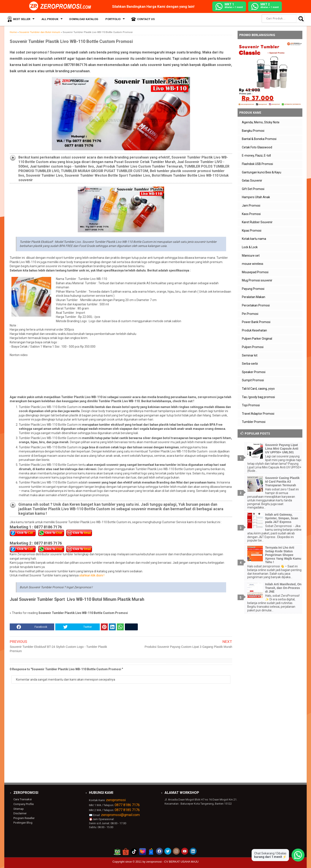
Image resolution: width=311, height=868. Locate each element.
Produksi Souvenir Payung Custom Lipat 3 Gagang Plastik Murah (188, 647)
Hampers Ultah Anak (256, 197)
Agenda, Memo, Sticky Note (261, 122)
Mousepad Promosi (255, 272)
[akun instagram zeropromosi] (176, 851)
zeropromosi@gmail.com (120, 815)
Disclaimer (20, 813)
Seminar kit (250, 355)
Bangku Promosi (253, 131)
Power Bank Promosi (256, 322)
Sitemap (19, 809)
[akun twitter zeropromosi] (168, 851)
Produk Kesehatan (254, 330)
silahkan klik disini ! (92, 575)
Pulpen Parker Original (257, 339)
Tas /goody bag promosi (258, 397)
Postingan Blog (23, 823)
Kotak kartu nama (254, 239)
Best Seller (21, 19)
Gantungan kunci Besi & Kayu (262, 172)
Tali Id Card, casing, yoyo (258, 389)
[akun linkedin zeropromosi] (193, 851)
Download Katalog (83, 19)
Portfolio (111, 19)
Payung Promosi (253, 289)
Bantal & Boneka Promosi (259, 139)
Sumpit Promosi (253, 380)
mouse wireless (253, 264)
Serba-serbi (250, 364)
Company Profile (24, 804)
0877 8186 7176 (127, 805)
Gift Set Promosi (253, 189)
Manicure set (251, 256)
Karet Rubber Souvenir (257, 222)
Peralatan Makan (254, 297)
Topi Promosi (251, 405)
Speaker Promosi (254, 372)
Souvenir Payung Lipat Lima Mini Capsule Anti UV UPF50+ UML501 (282, 449)
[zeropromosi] (62, 6)
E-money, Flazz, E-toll (256, 155)
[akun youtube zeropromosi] (185, 851)
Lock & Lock (250, 247)
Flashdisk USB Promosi (257, 164)
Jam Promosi (251, 206)
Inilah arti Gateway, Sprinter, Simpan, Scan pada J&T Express (282, 518)
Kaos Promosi (251, 214)
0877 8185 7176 (127, 810)
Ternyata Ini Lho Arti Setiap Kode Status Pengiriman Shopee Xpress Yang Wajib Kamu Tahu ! (283, 555)
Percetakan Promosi (256, 305)
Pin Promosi (250, 314)
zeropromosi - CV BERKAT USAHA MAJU (172, 862)
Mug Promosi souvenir (257, 280)
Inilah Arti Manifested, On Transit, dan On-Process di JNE (283, 588)
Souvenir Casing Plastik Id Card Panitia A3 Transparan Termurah (282, 482)
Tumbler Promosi (254, 422)
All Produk (49, 19)
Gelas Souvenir (252, 181)
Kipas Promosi (252, 231)
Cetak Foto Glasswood (257, 147)
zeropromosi (116, 800)
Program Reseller (24, 818)
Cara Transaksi (23, 799)
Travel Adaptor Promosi (258, 414)
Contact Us (144, 19)
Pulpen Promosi (253, 347)
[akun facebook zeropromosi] (159, 851)
